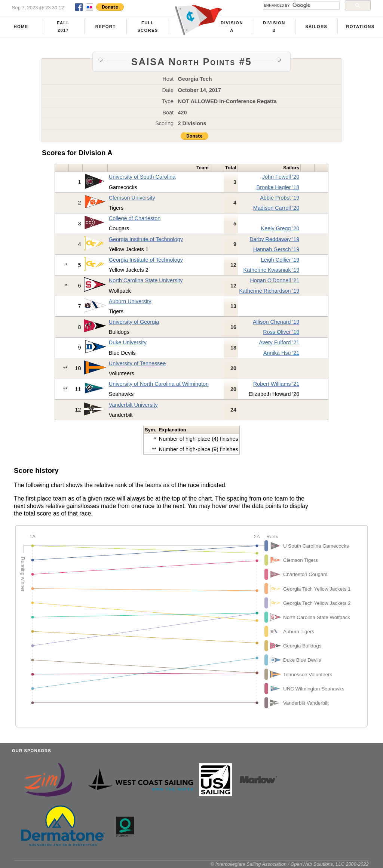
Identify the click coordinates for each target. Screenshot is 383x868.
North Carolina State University (146, 280)
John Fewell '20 (281, 177)
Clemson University (132, 198)
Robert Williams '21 (276, 384)
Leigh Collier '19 (280, 260)
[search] (301, 6)
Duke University (128, 342)
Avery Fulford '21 (279, 342)
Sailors (316, 27)
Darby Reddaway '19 (274, 239)
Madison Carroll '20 (276, 208)
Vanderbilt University (133, 405)
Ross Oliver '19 (281, 332)
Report (106, 27)
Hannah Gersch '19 (276, 249)
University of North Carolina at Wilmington (159, 384)
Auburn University (130, 301)
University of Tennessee (137, 363)
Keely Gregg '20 (280, 228)
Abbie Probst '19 (280, 198)
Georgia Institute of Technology (146, 239)
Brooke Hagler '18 (278, 187)
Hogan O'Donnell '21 (275, 280)
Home (21, 27)
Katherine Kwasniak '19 (271, 270)
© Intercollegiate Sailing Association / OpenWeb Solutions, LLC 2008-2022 (290, 864)
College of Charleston (135, 218)
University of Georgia (134, 322)
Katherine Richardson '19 (269, 291)
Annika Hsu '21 (281, 353)
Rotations (360, 27)
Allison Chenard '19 (276, 322)
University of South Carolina (142, 177)
